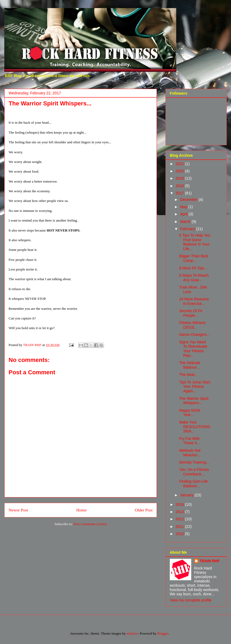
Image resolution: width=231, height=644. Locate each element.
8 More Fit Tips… (194, 268)
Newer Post (18, 510)
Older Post (144, 510)
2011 (180, 526)
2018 (180, 186)
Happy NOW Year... (190, 413)
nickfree (132, 633)
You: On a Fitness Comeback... (194, 472)
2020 (180, 171)
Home (81, 510)
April (184, 214)
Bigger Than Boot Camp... (194, 258)
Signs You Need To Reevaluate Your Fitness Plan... (193, 349)
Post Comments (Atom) (90, 524)
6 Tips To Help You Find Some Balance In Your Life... (195, 242)
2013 (180, 512)
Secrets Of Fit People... (191, 313)
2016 (180, 504)
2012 (180, 519)
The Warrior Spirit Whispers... (194, 401)
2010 (180, 534)
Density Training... (194, 462)
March (186, 222)
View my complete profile (191, 600)
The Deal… (189, 375)
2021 (180, 164)
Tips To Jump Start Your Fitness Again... (195, 387)
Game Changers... (194, 335)
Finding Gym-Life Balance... (194, 484)
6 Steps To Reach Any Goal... (194, 278)
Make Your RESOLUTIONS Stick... (195, 427)
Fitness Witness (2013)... (192, 325)
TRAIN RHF (210, 561)
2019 (180, 178)
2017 (180, 193)
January (187, 495)
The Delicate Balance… (190, 365)
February (188, 229)
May (184, 207)
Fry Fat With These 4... (190, 441)
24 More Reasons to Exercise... (194, 301)
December (189, 200)
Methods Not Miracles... (190, 453)
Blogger (163, 633)
